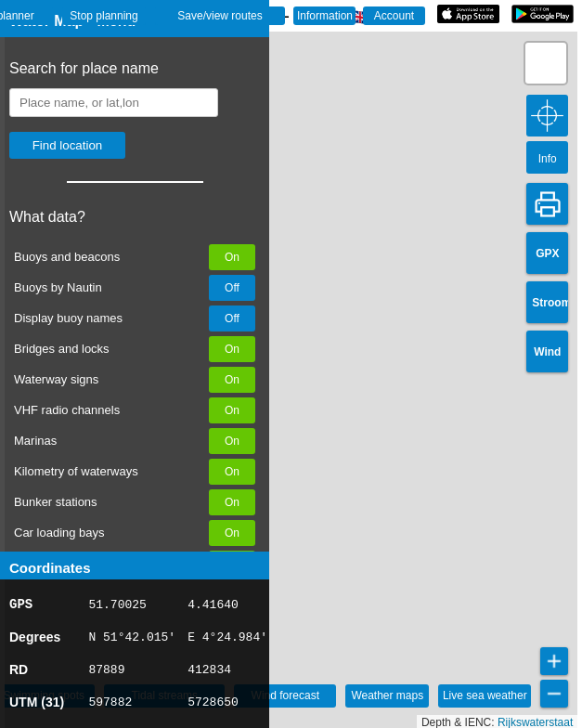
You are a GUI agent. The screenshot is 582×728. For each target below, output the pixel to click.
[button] (546, 63)
